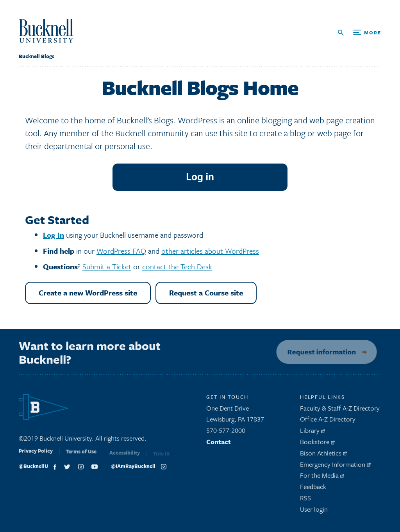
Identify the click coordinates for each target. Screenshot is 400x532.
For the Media (322, 478)
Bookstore (317, 444)
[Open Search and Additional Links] (360, 33)
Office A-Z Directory (328, 422)
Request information (319, 352)
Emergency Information (335, 467)
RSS (305, 500)
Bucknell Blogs (37, 56)
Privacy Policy (36, 455)
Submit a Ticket (107, 266)
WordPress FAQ (121, 251)
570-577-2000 (226, 433)
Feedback (313, 489)
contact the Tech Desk (177, 266)
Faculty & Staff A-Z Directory (340, 410)
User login (314, 512)
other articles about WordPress (210, 251)
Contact (219, 444)
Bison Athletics (323, 455)
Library (312, 433)
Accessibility (125, 456)
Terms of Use (81, 456)
